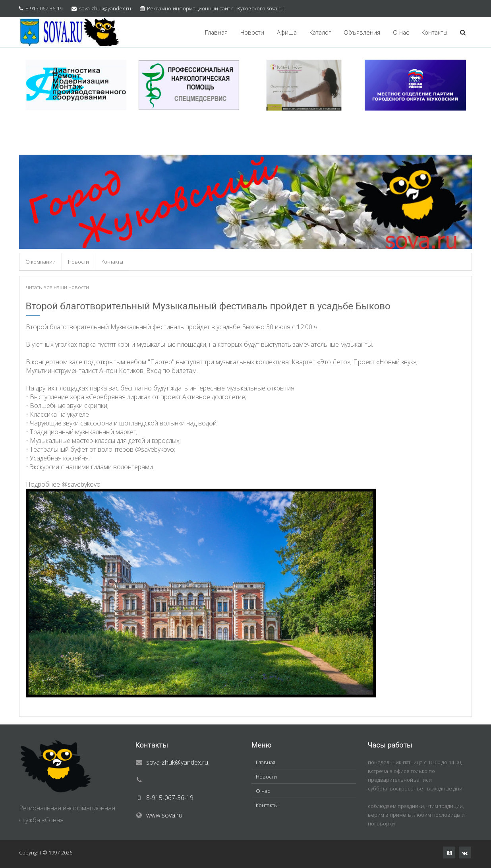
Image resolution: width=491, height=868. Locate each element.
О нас (401, 32)
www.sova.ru (164, 815)
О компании (41, 262)
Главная (216, 32)
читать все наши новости (57, 287)
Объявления (362, 32)
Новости (252, 32)
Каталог (320, 32)
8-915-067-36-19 (44, 8)
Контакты (434, 32)
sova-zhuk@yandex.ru (105, 8)
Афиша (287, 32)
